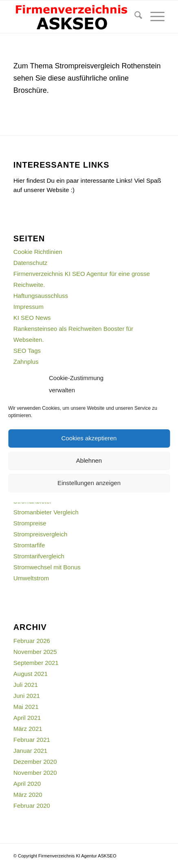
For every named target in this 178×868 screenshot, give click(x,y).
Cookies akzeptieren (89, 438)
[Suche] (134, 17)
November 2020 (35, 773)
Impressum (29, 307)
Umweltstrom (31, 578)
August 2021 (31, 674)
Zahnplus (26, 362)
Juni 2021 (27, 696)
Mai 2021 (26, 707)
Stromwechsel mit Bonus (47, 567)
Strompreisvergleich (41, 534)
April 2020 (27, 784)
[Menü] (153, 17)
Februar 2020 (32, 806)
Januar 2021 (30, 751)
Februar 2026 (32, 641)
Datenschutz (30, 263)
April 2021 (27, 718)
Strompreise (30, 523)
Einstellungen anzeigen (89, 483)
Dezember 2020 (35, 762)
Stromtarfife (29, 545)
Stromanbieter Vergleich (46, 512)
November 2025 (35, 652)
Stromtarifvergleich (39, 556)
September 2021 (36, 663)
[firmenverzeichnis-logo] (74, 17)
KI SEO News (32, 318)
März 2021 (28, 729)
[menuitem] (134, 17)
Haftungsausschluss (41, 296)
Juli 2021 (26, 685)
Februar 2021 (32, 740)
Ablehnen (89, 460)
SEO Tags (27, 351)
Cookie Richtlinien (38, 252)
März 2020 (28, 795)
